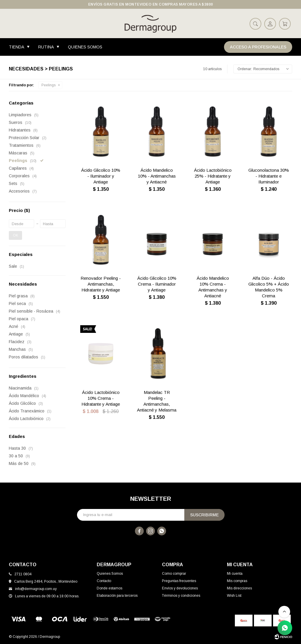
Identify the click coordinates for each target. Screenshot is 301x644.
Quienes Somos (85, 47)
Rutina (46, 47)
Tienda (16, 47)
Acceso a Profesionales (258, 47)
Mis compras (237, 581)
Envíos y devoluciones (180, 588)
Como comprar (174, 574)
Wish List (234, 596)
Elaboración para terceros (117, 596)
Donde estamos (109, 588)
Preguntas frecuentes (179, 581)
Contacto (104, 581)
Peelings (49, 85)
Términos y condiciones (181, 596)
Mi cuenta (235, 574)
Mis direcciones (239, 588)
